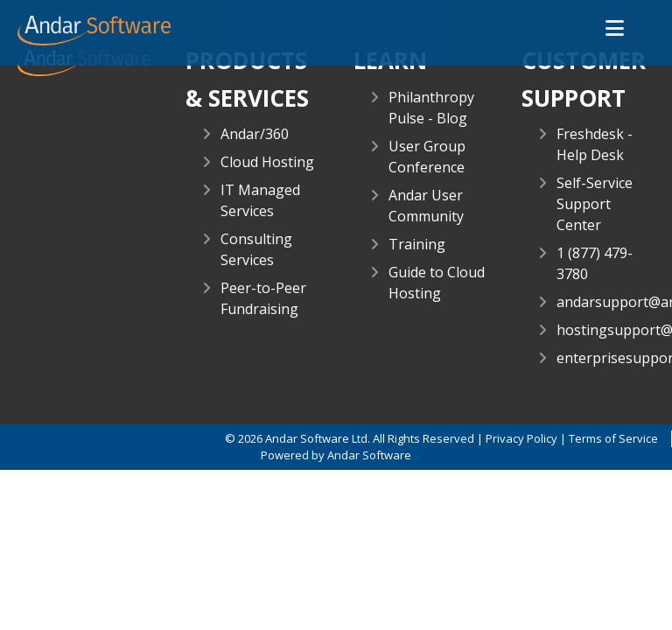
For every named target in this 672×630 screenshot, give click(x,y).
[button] (615, 29)
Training (417, 244)
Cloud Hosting (267, 162)
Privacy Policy (521, 438)
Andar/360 (255, 134)
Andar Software (369, 455)
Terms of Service (613, 438)
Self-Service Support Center (595, 204)
